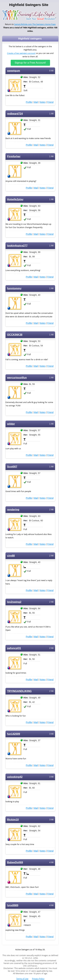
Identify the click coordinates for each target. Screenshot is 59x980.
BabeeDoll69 (15, 862)
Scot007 (12, 467)
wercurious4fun (17, 378)
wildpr (11, 424)
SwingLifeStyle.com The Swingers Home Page (35, 24)
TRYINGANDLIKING (19, 691)
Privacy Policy (38, 979)
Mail (36, 102)
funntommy (14, 288)
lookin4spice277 (17, 246)
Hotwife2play (15, 199)
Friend (50, 102)
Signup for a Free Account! (30, 63)
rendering (13, 510)
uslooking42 (15, 777)
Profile (29, 102)
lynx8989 (13, 905)
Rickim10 (13, 820)
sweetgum (14, 71)
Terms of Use (22, 979)
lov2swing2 (14, 602)
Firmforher (14, 156)
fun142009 (14, 734)
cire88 (11, 556)
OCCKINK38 (15, 335)
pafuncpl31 (14, 648)
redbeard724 (15, 114)
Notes (43, 102)
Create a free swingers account (21, 53)
